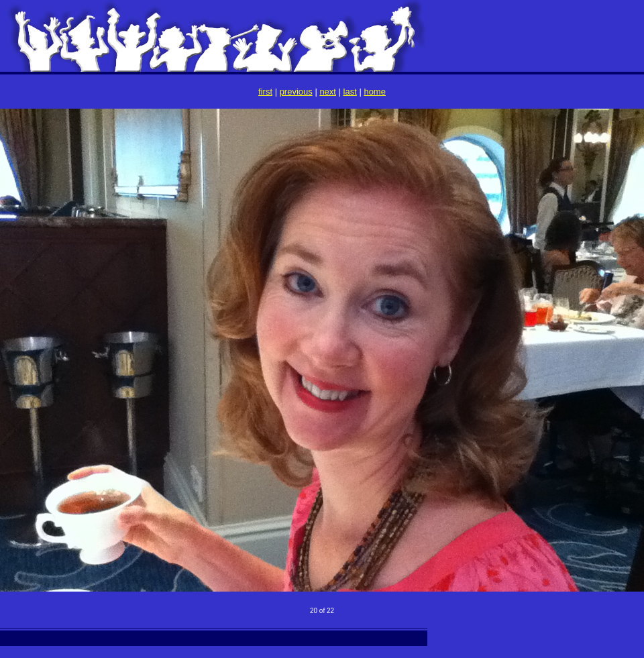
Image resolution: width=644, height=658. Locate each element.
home (375, 92)
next (328, 92)
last (350, 92)
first (265, 92)
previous (296, 92)
